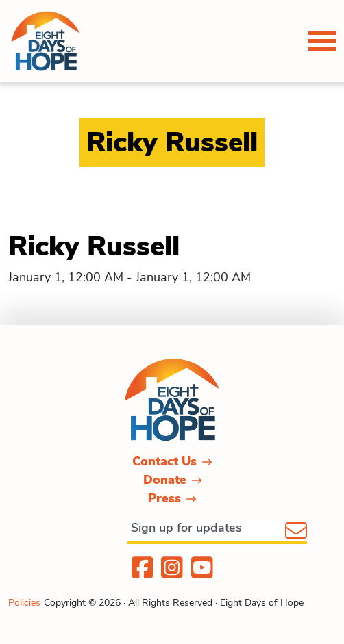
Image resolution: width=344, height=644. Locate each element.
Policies (24, 603)
